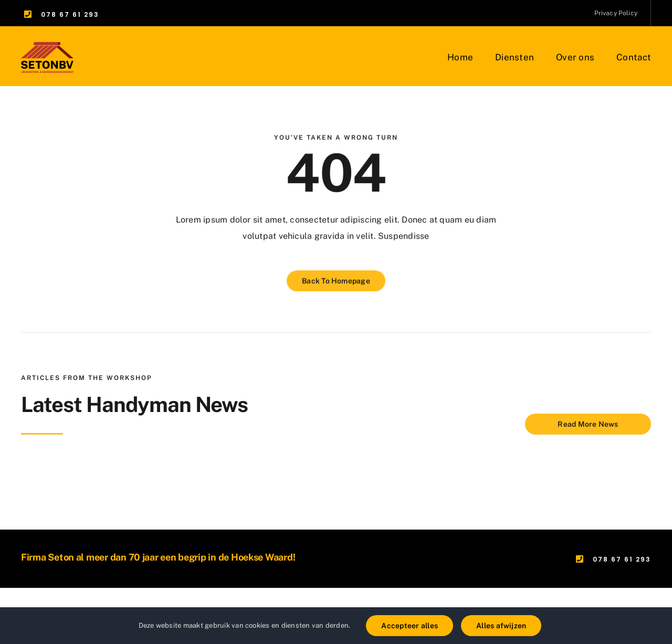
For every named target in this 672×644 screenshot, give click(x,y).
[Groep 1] (47, 46)
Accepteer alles (409, 626)
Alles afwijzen (501, 626)
